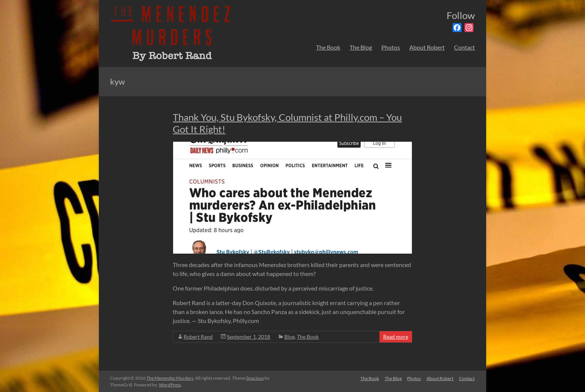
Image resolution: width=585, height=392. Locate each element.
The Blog (361, 47)
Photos (391, 47)
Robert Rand (198, 337)
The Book (328, 47)
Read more (396, 337)
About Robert (427, 47)
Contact (464, 47)
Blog (290, 337)
